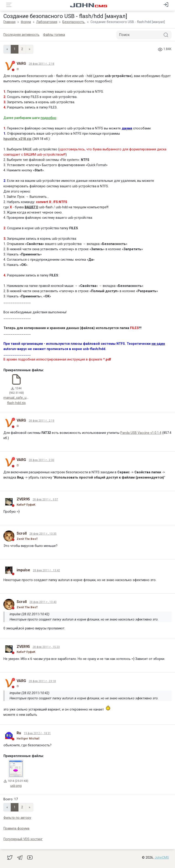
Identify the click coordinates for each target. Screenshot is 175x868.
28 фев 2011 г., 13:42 (46, 570)
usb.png (16, 786)
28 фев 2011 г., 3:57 (45, 500)
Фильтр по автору (17, 818)
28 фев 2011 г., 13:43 (43, 602)
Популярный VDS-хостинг (23, 839)
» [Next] (30, 49)
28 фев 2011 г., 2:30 (41, 460)
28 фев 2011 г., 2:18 (41, 64)
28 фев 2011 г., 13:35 (43, 534)
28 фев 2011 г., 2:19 (41, 421)
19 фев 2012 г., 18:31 (37, 733)
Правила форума (16, 828)
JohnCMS (162, 858)
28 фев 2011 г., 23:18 (42, 681)
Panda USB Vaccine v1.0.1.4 (141, 433)
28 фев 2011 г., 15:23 (46, 647)
